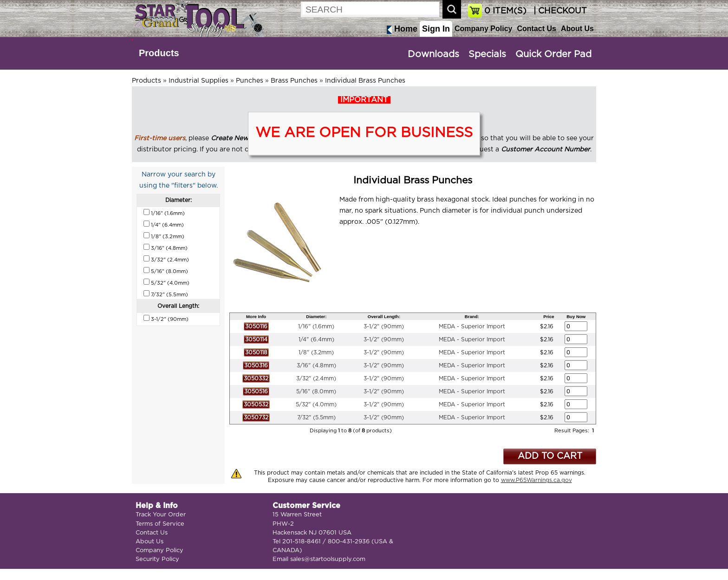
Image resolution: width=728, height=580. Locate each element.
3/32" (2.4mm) (316, 378)
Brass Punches (294, 81)
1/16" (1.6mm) (316, 326)
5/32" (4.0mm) (316, 404)
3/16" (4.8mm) (316, 365)
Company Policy (483, 29)
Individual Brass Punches (365, 81)
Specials (487, 54)
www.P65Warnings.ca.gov (536, 480)
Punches (250, 81)
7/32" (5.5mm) (316, 417)
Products (159, 53)
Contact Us (536, 29)
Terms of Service (160, 524)
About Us (577, 29)
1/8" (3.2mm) (316, 352)
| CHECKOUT (559, 11)
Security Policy (157, 559)
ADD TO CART (550, 456)
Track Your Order (161, 515)
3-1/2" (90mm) (384, 326)
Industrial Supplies (198, 81)
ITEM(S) (505, 11)
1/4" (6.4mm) (316, 339)
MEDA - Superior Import (472, 326)
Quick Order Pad (553, 54)
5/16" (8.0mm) (316, 391)
